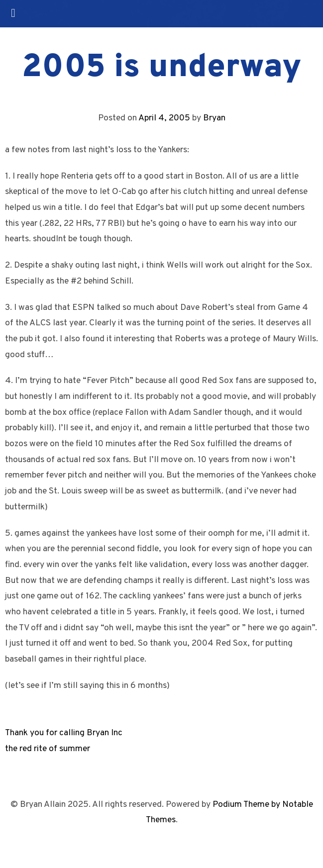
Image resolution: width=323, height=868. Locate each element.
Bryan (214, 118)
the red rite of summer (48, 749)
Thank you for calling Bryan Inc (64, 733)
